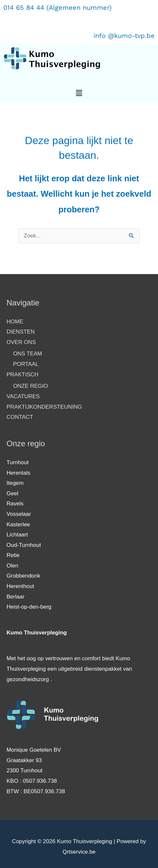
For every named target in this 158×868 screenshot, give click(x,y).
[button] (79, 93)
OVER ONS (21, 342)
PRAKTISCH (22, 375)
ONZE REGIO (31, 386)
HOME (15, 322)
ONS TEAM (27, 354)
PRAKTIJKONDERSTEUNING (44, 407)
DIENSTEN (21, 332)
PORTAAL (26, 364)
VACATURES (23, 396)
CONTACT (20, 417)
